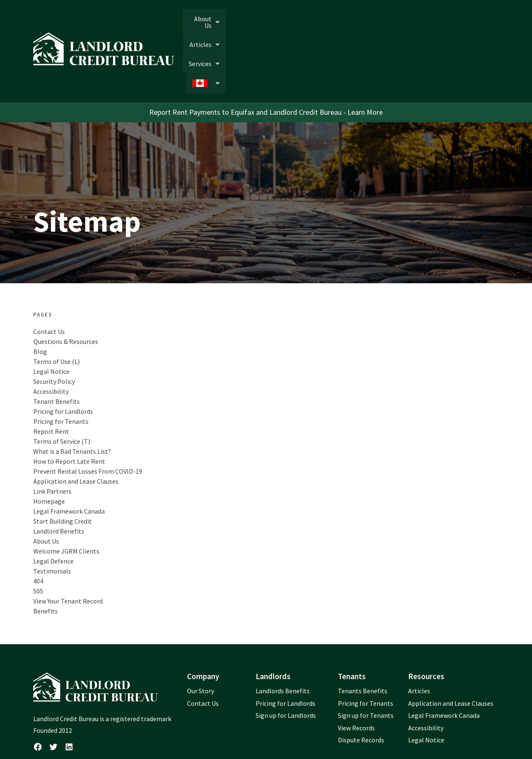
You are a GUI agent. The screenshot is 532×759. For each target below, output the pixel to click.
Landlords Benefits (283, 636)
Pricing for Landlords (63, 356)
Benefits (46, 556)
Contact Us (49, 277)
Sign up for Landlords (286, 661)
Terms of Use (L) (57, 307)
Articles (395, 23)
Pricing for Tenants (61, 366)
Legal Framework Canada (69, 456)
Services (438, 23)
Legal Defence (53, 506)
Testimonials (52, 516)
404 (38, 526)
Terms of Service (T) (62, 386)
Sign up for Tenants (366, 661)
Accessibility (51, 336)
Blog (40, 297)
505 (38, 536)
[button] (351, 23)
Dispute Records (361, 685)
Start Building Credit (63, 466)
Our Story (201, 636)
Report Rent (51, 376)
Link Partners (52, 436)
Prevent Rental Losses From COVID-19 (88, 416)
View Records (356, 673)
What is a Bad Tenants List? (72, 396)
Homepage (49, 446)
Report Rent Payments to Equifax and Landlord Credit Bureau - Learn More (266, 57)
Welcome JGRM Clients (66, 496)
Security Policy (54, 326)
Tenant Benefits (57, 346)
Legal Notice (51, 316)
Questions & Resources (66, 287)
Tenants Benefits (363, 636)
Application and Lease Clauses (76, 426)
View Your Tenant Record (68, 546)
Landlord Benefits (59, 476)
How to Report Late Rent (69, 406)
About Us (351, 23)
